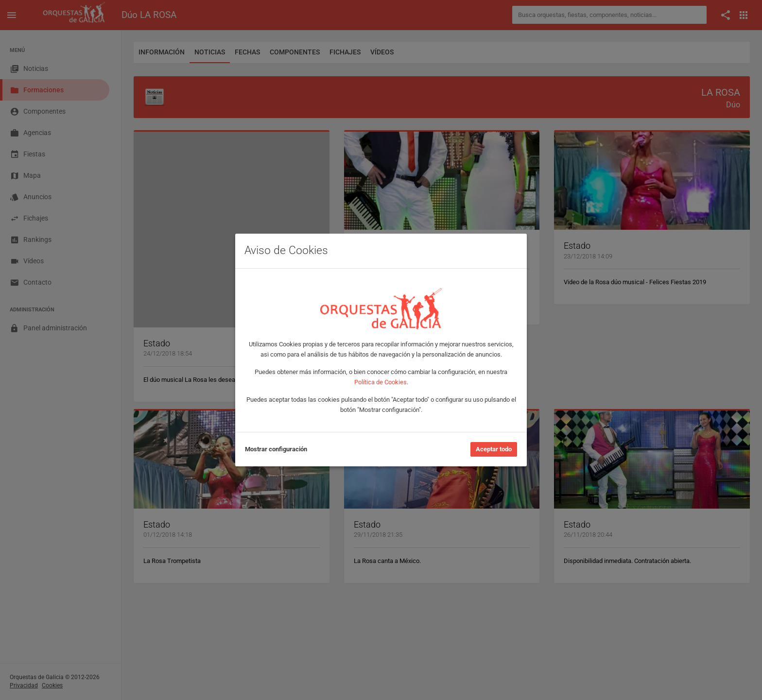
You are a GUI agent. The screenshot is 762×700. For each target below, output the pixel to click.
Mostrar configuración (276, 449)
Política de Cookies (381, 382)
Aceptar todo (494, 449)
